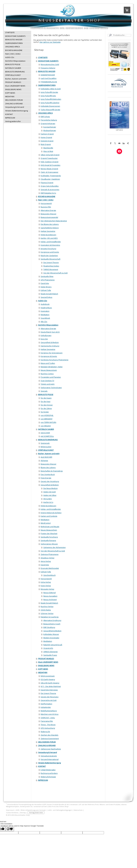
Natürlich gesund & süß (53, 645)
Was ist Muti (48, 151)
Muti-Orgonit (46, 144)
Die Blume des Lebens (50, 224)
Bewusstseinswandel (49, 217)
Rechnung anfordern (49, 773)
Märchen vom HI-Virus (50, 714)
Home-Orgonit (46, 137)
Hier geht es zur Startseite (50, 42)
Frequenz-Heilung (48, 68)
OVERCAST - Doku (48, 718)
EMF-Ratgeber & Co (48, 193)
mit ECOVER (45, 433)
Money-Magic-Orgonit (49, 169)
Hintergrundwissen (48, 235)
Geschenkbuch (50, 575)
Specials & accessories (50, 190)
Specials (44, 391)
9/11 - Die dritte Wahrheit (51, 686)
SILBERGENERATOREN (47, 85)
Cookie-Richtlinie (12, 813)
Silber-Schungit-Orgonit (50, 155)
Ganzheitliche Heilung (50, 228)
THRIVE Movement (51, 269)
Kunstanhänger (50, 127)
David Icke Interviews (49, 690)
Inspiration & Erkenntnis (50, 245)
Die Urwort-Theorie (51, 262)
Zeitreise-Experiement (50, 739)
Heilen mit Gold (50, 492)
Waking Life (45, 732)
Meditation (45, 315)
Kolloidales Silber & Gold (51, 89)
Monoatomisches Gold (50, 64)
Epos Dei (44, 339)
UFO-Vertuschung (48, 728)
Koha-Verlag (46, 582)
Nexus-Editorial (50, 593)
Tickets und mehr (48, 384)
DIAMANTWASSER (48, 75)
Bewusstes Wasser (48, 214)
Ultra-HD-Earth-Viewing (50, 683)
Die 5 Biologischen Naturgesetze (54, 221)
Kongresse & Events (49, 356)
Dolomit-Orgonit (47, 141)
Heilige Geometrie (48, 231)
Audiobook (45, 304)
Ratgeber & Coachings (50, 617)
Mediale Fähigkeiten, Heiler (52, 367)
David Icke (45, 283)
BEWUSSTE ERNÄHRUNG (48, 440)
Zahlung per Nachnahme (51, 749)
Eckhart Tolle (46, 290)
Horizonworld (46, 203)
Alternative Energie (48, 210)
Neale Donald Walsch (49, 294)
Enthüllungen (46, 335)
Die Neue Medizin (51, 488)
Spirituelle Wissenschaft (51, 259)
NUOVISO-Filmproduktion (48, 325)
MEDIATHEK (43, 672)
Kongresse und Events (50, 252)
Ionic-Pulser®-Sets (48, 96)
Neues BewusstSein (49, 530)
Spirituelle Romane (48, 540)
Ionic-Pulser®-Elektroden (51, 99)
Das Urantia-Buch (48, 474)
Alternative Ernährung (52, 620)
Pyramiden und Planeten (51, 377)
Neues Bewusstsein (49, 370)
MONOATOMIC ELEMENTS (48, 61)
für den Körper (47, 405)
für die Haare (46, 398)
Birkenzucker (46, 447)
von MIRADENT (47, 419)
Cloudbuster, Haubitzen (50, 179)
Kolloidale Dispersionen (50, 106)
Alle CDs (44, 322)
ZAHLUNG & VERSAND (47, 745)
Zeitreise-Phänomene (50, 554)
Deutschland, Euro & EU (50, 332)
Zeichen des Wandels (50, 735)
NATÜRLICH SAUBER (46, 429)
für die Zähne (46, 408)
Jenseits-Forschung (48, 249)
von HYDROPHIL (47, 415)
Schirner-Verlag (47, 613)
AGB (17, 810)
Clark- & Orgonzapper (50, 172)
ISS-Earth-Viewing (48, 679)
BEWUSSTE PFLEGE (46, 395)
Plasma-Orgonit (47, 183)
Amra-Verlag (46, 561)
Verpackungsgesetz (49, 756)
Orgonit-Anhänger (48, 123)
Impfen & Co (48, 502)
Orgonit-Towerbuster (49, 158)
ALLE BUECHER (46, 457)
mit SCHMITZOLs (47, 436)
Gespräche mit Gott (49, 700)
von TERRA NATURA (48, 422)
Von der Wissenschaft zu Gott (55, 273)
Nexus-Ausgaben (50, 596)
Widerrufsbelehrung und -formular (33, 810)
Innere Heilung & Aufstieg (51, 513)
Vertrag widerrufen (36, 813)
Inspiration (45, 311)
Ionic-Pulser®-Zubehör (50, 103)
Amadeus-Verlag (47, 558)
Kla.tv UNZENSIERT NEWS (48, 662)
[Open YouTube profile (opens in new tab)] (119, 151)
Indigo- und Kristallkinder (51, 242)
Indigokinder (46, 707)
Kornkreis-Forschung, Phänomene (55, 360)
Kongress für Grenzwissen (52, 353)
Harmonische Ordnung (50, 346)
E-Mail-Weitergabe (48, 770)
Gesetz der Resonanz (50, 697)
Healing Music (46, 308)
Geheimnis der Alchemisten (55, 547)
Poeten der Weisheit (49, 533)
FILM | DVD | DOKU (46, 200)
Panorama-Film (47, 721)
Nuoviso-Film (46, 207)
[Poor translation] (10, 829)
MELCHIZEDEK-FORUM (47, 742)
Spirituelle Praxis (50, 655)
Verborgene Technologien (51, 388)
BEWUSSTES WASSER (47, 71)
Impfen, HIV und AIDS (49, 238)
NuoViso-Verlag (47, 606)
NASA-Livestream (48, 676)
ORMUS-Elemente (51, 652)
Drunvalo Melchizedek (50, 568)
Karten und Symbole (49, 516)
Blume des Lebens (48, 467)
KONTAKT (42, 766)
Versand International (50, 759)
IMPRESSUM (43, 780)
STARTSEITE (43, 57)
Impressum (10, 810)
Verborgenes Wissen (49, 544)
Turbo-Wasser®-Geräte (50, 110)
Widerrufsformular (48, 777)
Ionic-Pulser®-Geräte (49, 92)
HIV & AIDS (48, 499)
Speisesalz (45, 443)
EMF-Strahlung (49, 627)
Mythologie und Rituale (50, 527)
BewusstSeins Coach (52, 624)
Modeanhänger (50, 130)
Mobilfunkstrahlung (49, 711)
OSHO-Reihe (46, 610)
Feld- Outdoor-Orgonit (50, 162)
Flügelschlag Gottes (51, 266)
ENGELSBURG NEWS (46, 666)
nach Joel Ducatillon (49, 78)
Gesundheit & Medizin (50, 342)
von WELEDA (46, 426)
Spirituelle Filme (47, 276)
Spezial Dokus (46, 297)
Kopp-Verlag (46, 586)
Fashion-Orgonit (47, 134)
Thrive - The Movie (48, 725)
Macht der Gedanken (49, 256)
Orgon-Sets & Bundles (50, 186)
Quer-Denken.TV (47, 381)
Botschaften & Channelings (52, 471)
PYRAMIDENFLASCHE (49, 82)
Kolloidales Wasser (51, 634)
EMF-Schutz (45, 117)
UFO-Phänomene (48, 280)
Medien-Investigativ (51, 638)
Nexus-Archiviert (50, 600)
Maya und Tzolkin (48, 363)
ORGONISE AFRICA (45, 113)
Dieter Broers (46, 287)
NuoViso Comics (47, 374)
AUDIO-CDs (43, 301)
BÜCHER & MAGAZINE (47, 196)
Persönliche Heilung (49, 120)
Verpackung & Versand (47, 752)
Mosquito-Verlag (47, 589)
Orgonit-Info (48, 648)
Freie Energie (46, 478)
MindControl (46, 523)
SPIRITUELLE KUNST (46, 450)
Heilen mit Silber (50, 495)
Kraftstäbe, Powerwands (51, 176)
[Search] (119, 35)
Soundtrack (45, 318)
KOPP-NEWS (43, 669)
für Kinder (45, 412)
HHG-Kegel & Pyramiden (51, 165)
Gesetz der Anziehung (50, 481)
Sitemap (23, 813)
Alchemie (44, 461)
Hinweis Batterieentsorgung (49, 763)
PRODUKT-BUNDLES (46, 659)
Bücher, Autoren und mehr (49, 454)
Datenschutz (78, 810)
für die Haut (45, 401)
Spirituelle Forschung (49, 537)
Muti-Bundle (48, 148)
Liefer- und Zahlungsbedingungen (60, 810)
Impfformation (46, 704)
